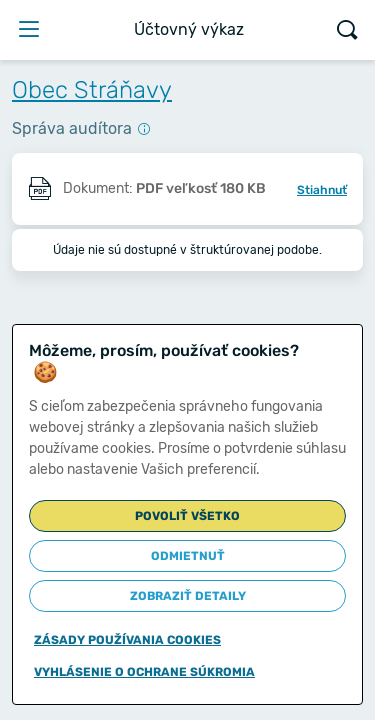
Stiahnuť (322, 190)
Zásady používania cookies (127, 640)
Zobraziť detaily (188, 596)
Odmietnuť (188, 556)
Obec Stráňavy (92, 90)
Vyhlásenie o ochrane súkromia (144, 672)
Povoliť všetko (187, 516)
